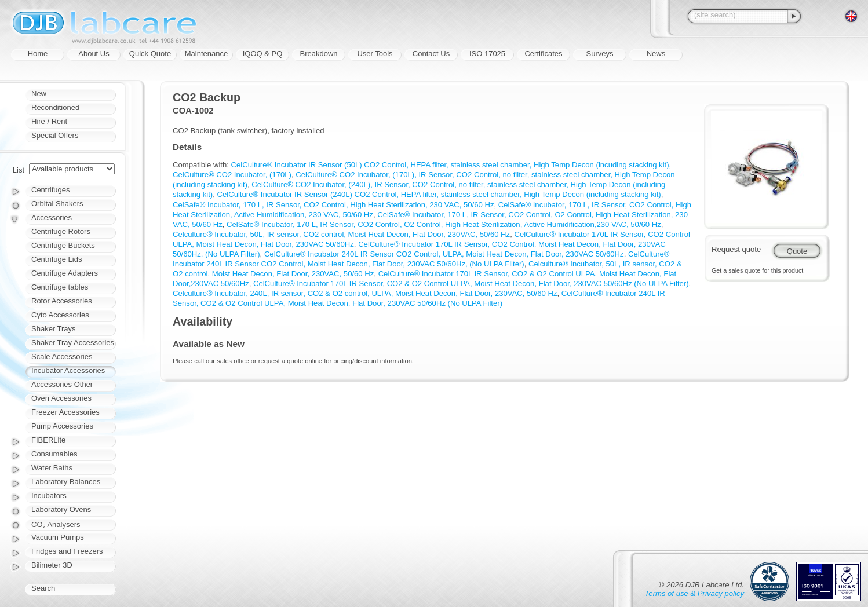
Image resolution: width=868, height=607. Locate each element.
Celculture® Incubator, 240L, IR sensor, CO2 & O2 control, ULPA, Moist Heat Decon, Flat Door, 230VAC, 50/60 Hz (365, 293)
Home (38, 54)
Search (43, 588)
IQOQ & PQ (263, 54)
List (19, 170)
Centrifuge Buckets (63, 245)
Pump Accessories (62, 426)
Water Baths (52, 468)
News (656, 54)
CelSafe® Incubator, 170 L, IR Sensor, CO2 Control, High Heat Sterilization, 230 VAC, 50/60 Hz (333, 205)
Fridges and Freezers (67, 551)
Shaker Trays (54, 329)
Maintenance (206, 54)
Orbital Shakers (57, 204)
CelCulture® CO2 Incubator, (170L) (232, 175)
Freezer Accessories (65, 412)
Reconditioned (55, 107)
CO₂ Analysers (56, 524)
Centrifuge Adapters (65, 273)
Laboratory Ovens (61, 509)
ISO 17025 (487, 54)
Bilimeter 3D (52, 565)
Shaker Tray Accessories (73, 343)
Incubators (49, 496)
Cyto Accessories (60, 315)
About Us (94, 54)
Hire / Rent (49, 121)
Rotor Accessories (62, 301)
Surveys (600, 54)
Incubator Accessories (68, 370)
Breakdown (318, 54)
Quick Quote (150, 54)
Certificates (543, 54)
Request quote (736, 249)
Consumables (54, 454)
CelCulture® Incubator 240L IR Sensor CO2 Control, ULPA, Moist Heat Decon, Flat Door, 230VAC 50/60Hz (444, 254)
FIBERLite (48, 440)
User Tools (375, 54)
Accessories (52, 217)
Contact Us (431, 54)
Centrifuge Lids (56, 259)
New (39, 94)
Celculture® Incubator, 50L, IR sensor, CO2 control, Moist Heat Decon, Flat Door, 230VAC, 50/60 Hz (341, 234)
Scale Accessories (62, 356)
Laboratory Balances (66, 482)
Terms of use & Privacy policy (694, 593)
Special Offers (55, 135)
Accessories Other (62, 384)
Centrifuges (50, 190)
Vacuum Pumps (58, 537)
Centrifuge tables (60, 287)
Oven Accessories (61, 398)
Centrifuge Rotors (61, 231)
